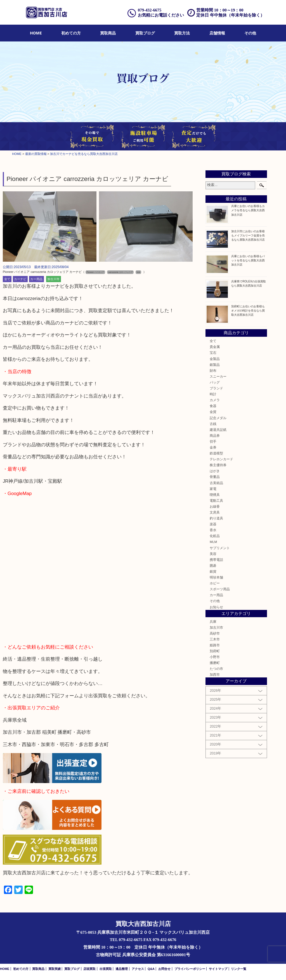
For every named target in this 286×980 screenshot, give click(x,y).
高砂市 (215, 633)
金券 (213, 447)
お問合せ (164, 969)
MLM (213, 542)
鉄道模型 (216, 453)
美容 (213, 554)
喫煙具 (215, 495)
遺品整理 (122, 969)
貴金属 (215, 347)
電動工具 (216, 501)
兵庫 (213, 622)
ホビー (215, 583)
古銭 (213, 424)
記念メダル (218, 418)
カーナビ (20, 279)
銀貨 (213, 571)
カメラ (215, 400)
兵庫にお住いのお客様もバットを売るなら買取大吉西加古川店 (248, 260)
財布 (213, 371)
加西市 (215, 674)
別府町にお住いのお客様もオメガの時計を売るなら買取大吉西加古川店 (248, 311)
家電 (213, 489)
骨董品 (215, 477)
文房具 (215, 512)
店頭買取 (89, 969)
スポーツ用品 (220, 589)
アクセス (138, 969)
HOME (36, 33)
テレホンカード (221, 459)
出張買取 (106, 969)
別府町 (215, 651)
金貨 (213, 412)
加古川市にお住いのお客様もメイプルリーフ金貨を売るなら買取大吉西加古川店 (248, 235)
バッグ (215, 382)
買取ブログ (145, 33)
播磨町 (215, 663)
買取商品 (108, 33)
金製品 (215, 359)
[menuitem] (36, 33)
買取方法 (182, 33)
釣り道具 (216, 518)
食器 (213, 406)
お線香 (215, 506)
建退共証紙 (218, 430)
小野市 (215, 657)
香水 (213, 530)
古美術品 (216, 483)
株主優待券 (218, 465)
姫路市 (215, 645)
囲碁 (213, 566)
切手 (213, 441)
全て (7, 279)
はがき (215, 471)
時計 (213, 394)
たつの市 (216, 669)
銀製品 (215, 365)
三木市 (215, 639)
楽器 (213, 524)
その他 (250, 33)
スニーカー (218, 376)
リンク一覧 (239, 969)
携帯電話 (216, 560)
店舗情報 (217, 33)
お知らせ (216, 607)
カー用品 (36, 279)
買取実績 (55, 969)
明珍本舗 (216, 577)
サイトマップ (218, 969)
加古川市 (53, 279)
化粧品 (215, 536)
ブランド (216, 388)
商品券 (215, 436)
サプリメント (220, 548)
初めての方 (71, 33)
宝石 (213, 353)
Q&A (151, 969)
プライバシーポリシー (190, 969)
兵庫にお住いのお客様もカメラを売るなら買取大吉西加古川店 (248, 210)
